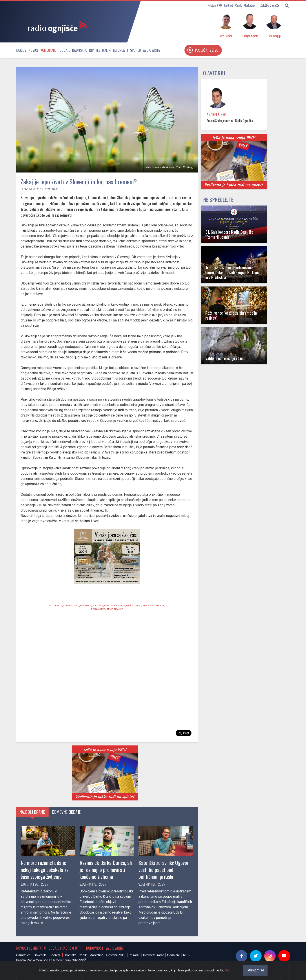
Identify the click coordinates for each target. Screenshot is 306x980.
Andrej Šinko (216, 115)
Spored (136, 50)
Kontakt (229, 5)
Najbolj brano (32, 812)
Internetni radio (154, 955)
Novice (33, 50)
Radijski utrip (83, 50)
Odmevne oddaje (66, 812)
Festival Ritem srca (110, 50)
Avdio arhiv (152, 50)
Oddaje (65, 50)
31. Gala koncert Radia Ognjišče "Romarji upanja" (229, 234)
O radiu (135, 955)
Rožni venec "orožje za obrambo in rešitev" (231, 315)
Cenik (238, 5)
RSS (186, 955)
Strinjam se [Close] (255, 970)
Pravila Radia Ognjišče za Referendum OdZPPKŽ (51, 960)
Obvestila (40, 955)
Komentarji (49, 50)
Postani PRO (215, 5)
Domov (21, 50)
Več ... (229, 970)
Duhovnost (95, 948)
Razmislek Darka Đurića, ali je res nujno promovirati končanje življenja (106, 869)
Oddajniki (174, 955)
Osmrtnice (24, 955)
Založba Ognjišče (270, 5)
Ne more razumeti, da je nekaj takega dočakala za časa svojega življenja (45, 869)
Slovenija (28, 189)
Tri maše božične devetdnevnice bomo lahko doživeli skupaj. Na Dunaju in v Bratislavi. (234, 272)
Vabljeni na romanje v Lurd (225, 358)
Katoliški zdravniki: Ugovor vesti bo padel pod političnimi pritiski (164, 869)
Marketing (250, 5)
